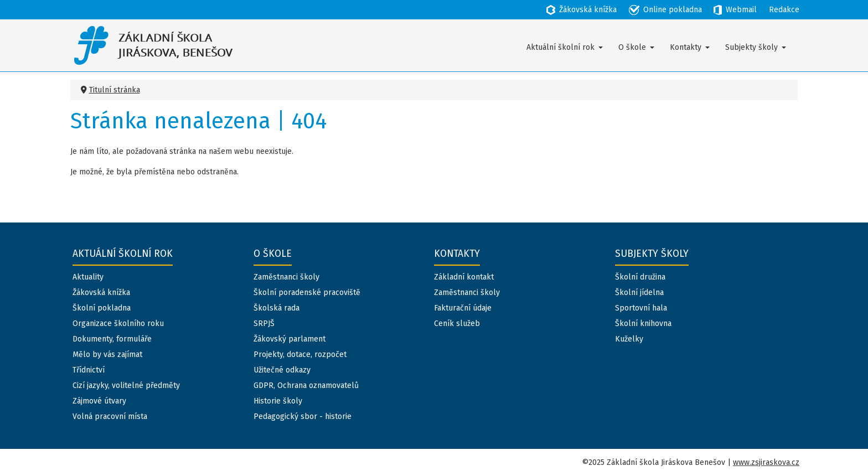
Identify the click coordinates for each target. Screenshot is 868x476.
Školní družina (640, 277)
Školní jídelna (639, 293)
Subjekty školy (751, 47)
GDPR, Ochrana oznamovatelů (306, 386)
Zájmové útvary (99, 401)
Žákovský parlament (290, 339)
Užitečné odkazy (282, 370)
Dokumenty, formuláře (112, 339)
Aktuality (88, 277)
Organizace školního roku (118, 324)
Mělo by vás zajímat (107, 355)
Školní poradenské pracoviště (307, 293)
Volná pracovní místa (110, 416)
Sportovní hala (641, 308)
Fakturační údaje (463, 308)
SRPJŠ (264, 324)
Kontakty (686, 47)
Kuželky (629, 339)
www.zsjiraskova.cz (766, 462)
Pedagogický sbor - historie (303, 416)
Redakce (784, 10)
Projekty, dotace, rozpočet (300, 355)
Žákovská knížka (101, 293)
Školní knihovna (643, 324)
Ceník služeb (457, 324)
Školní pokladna (102, 308)
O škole (632, 47)
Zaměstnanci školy (286, 277)
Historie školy (278, 401)
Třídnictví (89, 370)
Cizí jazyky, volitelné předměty (126, 386)
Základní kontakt (464, 277)
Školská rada (277, 308)
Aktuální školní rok (560, 47)
